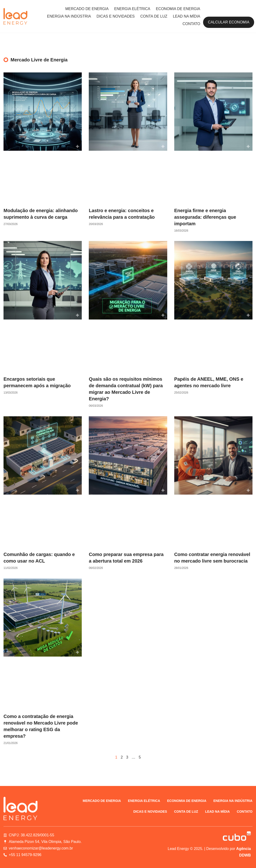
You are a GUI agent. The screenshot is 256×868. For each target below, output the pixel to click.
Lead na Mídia (186, 16)
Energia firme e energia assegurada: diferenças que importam (205, 217)
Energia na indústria (69, 16)
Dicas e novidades (116, 16)
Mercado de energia (87, 9)
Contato (191, 24)
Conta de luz (154, 16)
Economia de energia (178, 9)
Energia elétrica (132, 9)
